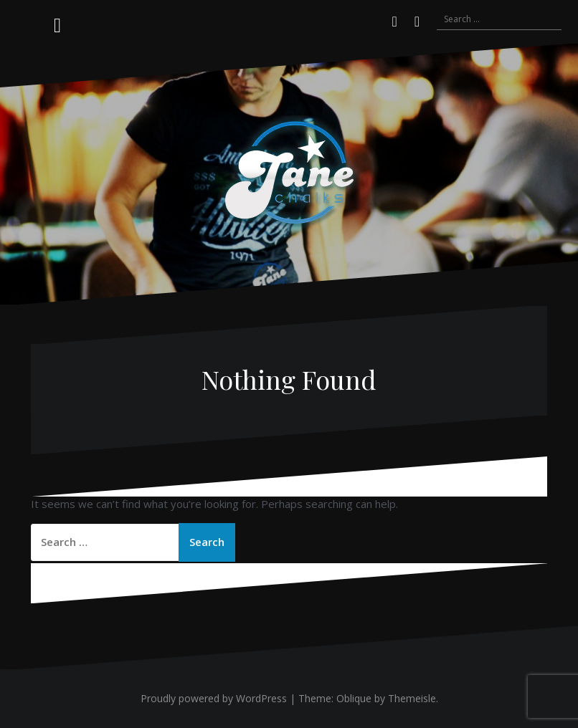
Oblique (354, 698)
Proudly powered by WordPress (214, 698)
